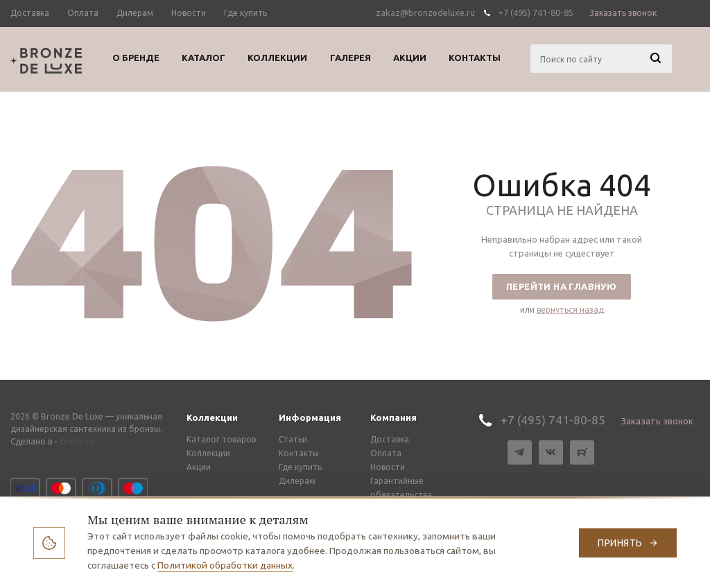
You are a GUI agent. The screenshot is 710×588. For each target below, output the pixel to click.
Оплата (386, 453)
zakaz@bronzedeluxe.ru (425, 12)
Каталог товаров (221, 439)
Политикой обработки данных (225, 565)
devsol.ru (77, 441)
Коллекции (212, 417)
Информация (310, 417)
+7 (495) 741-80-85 (536, 12)
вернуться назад (570, 310)
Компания (393, 417)
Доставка (390, 439)
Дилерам (297, 481)
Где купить (300, 467)
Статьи (293, 439)
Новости (388, 467)
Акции (199, 467)
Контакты (299, 453)
